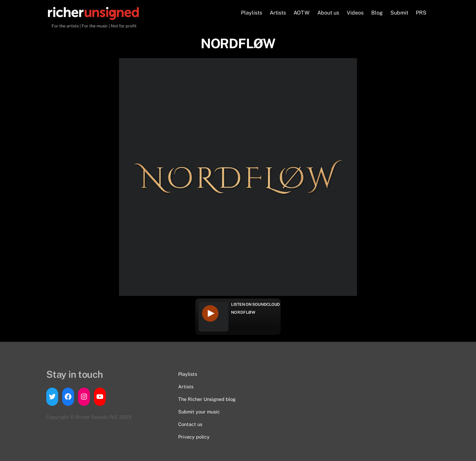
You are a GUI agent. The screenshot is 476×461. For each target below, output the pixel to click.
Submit (399, 13)
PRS (421, 13)
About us (328, 13)
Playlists (252, 13)
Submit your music (199, 412)
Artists (278, 13)
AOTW (301, 13)
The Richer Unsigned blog (207, 399)
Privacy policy (194, 437)
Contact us (190, 424)
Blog (377, 13)
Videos (355, 13)
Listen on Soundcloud (256, 304)
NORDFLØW (243, 312)
